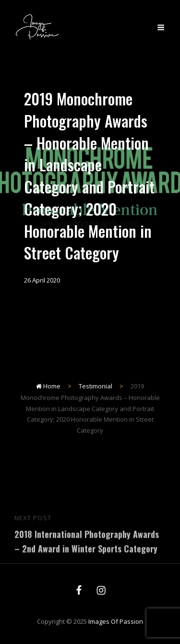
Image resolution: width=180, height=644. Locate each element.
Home (48, 386)
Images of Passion (116, 621)
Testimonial (96, 386)
